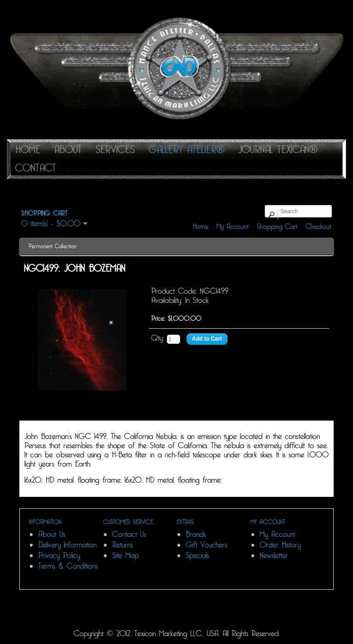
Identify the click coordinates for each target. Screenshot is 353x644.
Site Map (125, 556)
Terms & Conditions (68, 566)
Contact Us (129, 534)
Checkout (319, 227)
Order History (280, 545)
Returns (122, 545)
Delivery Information (67, 545)
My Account (233, 227)
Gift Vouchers (206, 545)
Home (200, 227)
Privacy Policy (59, 556)
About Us (52, 534)
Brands (196, 534)
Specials (197, 556)
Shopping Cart (277, 227)
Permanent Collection (52, 246)
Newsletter (274, 556)
